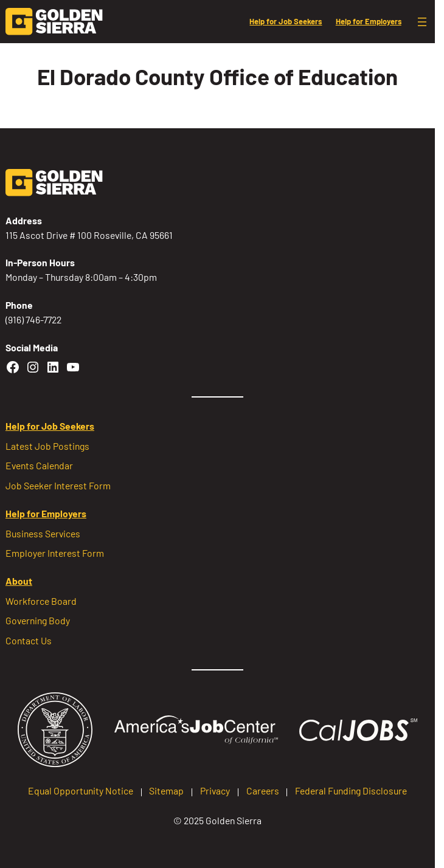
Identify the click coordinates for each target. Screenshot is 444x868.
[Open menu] (422, 22)
